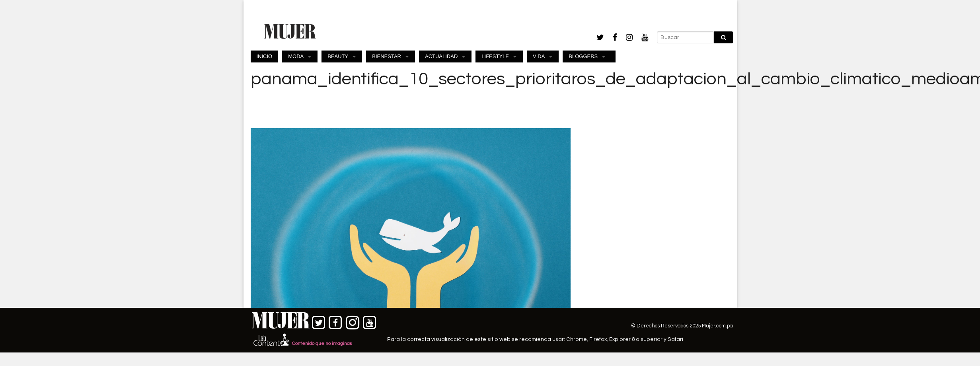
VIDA (539, 56)
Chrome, (578, 339)
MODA (296, 56)
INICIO (265, 56)
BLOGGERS (583, 56)
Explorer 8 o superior (636, 339)
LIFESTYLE (495, 56)
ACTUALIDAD (441, 56)
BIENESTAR (387, 56)
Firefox (598, 339)
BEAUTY (338, 56)
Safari (675, 339)
